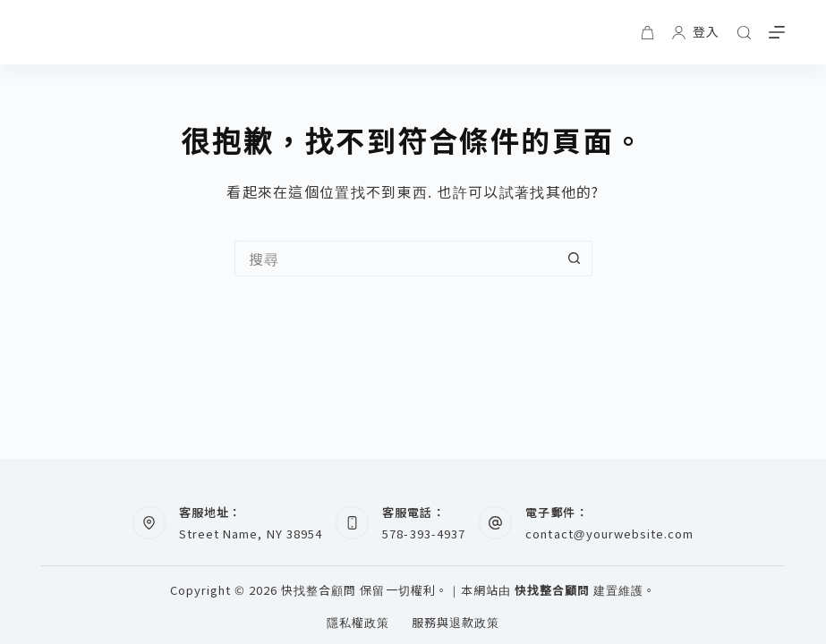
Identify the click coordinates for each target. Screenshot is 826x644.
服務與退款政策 (456, 623)
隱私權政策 (358, 623)
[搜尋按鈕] (575, 258)
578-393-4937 (423, 534)
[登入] (696, 32)
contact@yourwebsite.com (609, 534)
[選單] (777, 32)
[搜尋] (744, 33)
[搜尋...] (396, 258)
